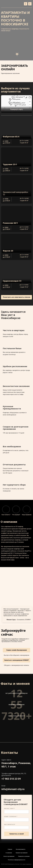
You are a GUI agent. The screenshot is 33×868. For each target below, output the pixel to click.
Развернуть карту (16, 109)
